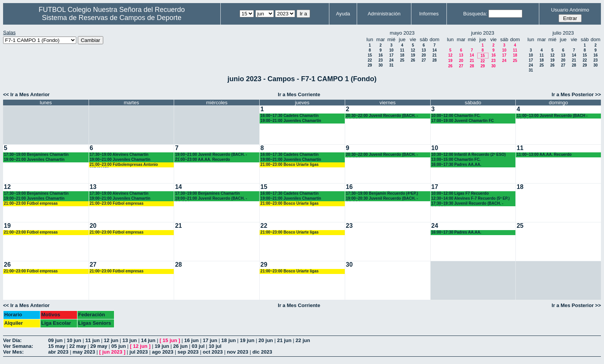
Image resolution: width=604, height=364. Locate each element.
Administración (384, 14)
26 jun (181, 346)
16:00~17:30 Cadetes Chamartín (289, 116)
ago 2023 (163, 352)
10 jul (215, 346)
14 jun (148, 340)
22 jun (303, 340)
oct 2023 (213, 352)
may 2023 (84, 352)
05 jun (119, 346)
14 (434, 50)
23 (380, 60)
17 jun (210, 340)
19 (413, 55)
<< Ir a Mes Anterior (26, 94)
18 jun (229, 340)
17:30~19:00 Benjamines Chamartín (36, 154)
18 (402, 55)
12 (413, 50)
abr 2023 (58, 352)
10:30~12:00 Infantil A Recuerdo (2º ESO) (469, 154)
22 (370, 60)
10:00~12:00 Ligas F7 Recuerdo (460, 193)
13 (424, 50)
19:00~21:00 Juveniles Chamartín (291, 121)
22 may (78, 346)
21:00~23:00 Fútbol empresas (31, 203)
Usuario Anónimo (570, 10)
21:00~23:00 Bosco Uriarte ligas (289, 164)
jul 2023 (139, 352)
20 (424, 55)
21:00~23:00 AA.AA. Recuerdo (202, 159)
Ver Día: (12, 340)
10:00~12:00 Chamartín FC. (456, 116)
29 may (99, 346)
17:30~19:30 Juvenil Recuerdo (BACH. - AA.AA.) (467, 204)
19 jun (247, 340)
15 (370, 55)
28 (434, 60)
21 (434, 55)
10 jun (74, 340)
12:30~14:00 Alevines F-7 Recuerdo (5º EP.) (471, 198)
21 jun (284, 340)
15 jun (170, 340)
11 (402, 50)
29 (370, 65)
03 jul (198, 346)
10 (391, 50)
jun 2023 (112, 352)
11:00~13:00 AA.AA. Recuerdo (544, 154)
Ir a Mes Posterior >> (576, 94)
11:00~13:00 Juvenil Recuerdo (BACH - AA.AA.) (552, 116)
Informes (429, 14)
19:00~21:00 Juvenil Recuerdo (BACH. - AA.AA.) (211, 155)
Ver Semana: (18, 346)
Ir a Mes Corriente (299, 94)
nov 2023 (238, 352)
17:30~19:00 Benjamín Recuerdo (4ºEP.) (382, 193)
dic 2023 (262, 352)
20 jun (266, 340)
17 (391, 55)
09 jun (55, 340)
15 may (57, 346)
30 (380, 65)
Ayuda (343, 14)
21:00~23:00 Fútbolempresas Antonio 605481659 (124, 165)
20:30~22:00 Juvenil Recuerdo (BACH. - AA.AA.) (382, 116)
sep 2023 (188, 352)
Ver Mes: (13, 352)
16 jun (191, 340)
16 (380, 55)
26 (413, 60)
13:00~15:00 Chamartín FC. (456, 159)
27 (424, 60)
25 (402, 60)
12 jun (111, 340)
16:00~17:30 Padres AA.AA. (456, 164)
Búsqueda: (475, 14)
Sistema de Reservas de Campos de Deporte (112, 18)
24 (391, 60)
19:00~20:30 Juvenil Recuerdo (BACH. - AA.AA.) (382, 199)
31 (391, 65)
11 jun (92, 340)
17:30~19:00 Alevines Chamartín (119, 154)
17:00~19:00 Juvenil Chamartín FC (463, 121)
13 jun (130, 340)
